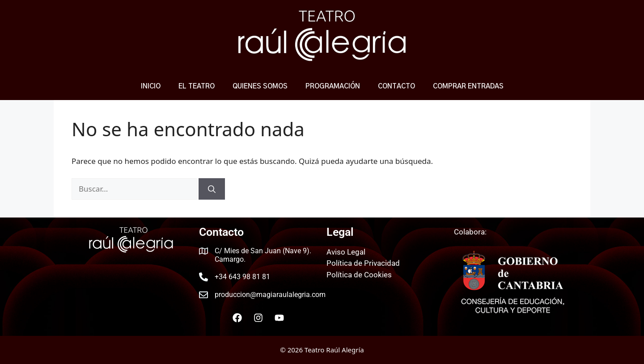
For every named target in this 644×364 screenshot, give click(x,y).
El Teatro (197, 86)
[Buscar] (212, 189)
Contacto (396, 86)
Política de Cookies (359, 275)
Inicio (151, 86)
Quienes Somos (260, 86)
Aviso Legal (346, 252)
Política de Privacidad (363, 263)
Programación (333, 86)
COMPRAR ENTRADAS (468, 86)
